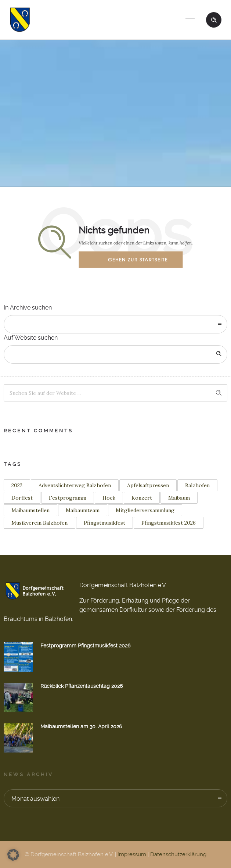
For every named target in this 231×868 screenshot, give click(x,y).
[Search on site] (115, 354)
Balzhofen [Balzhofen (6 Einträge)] (197, 485)
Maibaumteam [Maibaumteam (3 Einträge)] (83, 510)
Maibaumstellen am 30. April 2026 (81, 726)
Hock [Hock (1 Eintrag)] (109, 498)
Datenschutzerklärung (178, 854)
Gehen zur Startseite (138, 260)
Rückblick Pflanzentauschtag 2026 (82, 686)
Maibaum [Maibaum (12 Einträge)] (179, 498)
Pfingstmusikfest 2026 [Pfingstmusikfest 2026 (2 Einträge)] (169, 523)
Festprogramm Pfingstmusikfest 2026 (85, 646)
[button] (13, 855)
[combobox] (115, 324)
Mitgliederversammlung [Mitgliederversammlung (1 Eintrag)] (145, 510)
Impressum (132, 854)
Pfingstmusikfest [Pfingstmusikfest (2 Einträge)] (104, 523)
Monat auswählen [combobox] (35, 799)
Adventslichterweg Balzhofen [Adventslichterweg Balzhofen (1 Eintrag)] (75, 485)
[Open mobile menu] (193, 20)
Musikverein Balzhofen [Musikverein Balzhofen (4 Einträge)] (39, 523)
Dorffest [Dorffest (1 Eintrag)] (22, 498)
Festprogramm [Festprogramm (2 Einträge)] (68, 498)
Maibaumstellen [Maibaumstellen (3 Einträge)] (30, 510)
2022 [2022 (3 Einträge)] (17, 485)
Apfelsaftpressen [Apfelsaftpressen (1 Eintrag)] (148, 485)
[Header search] (214, 19)
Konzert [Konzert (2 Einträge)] (142, 498)
